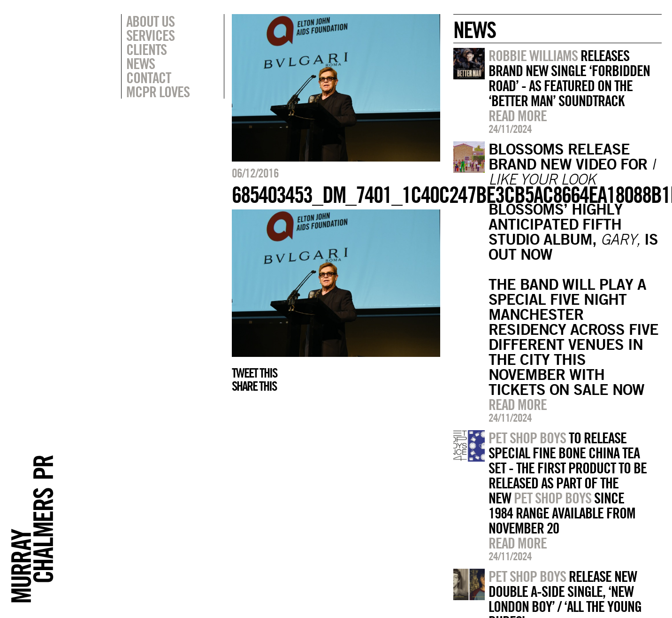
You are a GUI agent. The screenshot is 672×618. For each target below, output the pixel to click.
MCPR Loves (158, 92)
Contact (149, 77)
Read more (518, 116)
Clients (146, 49)
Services (150, 35)
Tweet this (254, 373)
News (141, 63)
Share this (254, 386)
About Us (150, 21)
